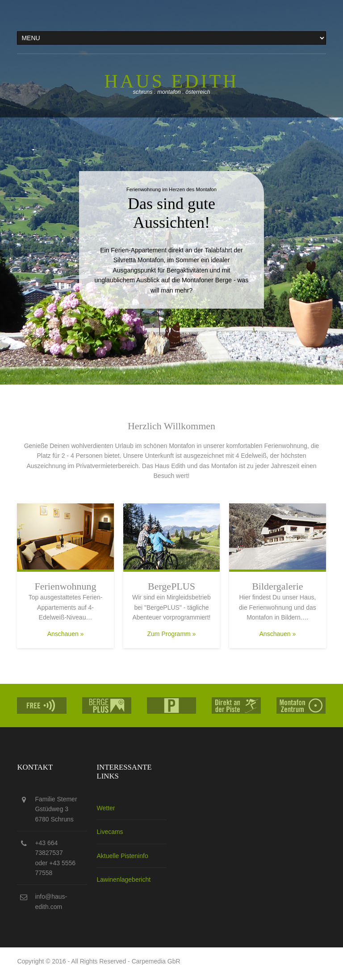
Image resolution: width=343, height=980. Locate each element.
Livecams (110, 832)
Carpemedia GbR (156, 961)
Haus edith (172, 81)
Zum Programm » (172, 634)
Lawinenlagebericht (123, 879)
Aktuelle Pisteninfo (122, 856)
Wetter (106, 808)
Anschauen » (66, 634)
